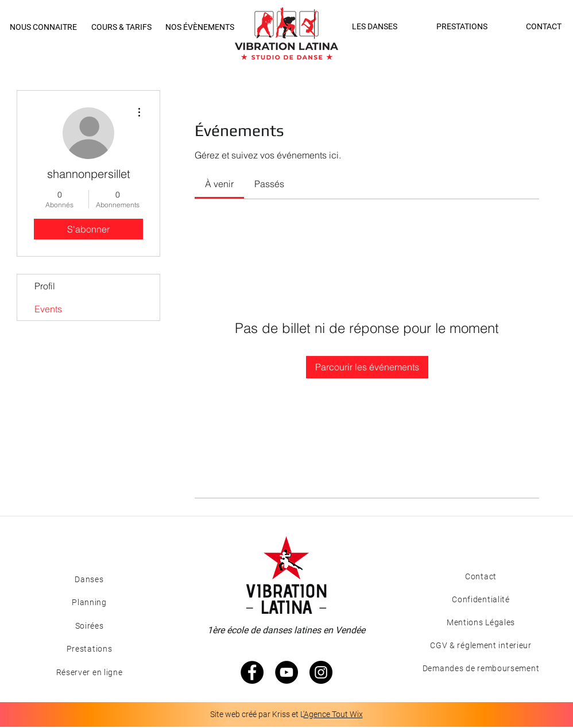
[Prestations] (89, 649)
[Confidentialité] (481, 599)
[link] (219, 184)
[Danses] (89, 579)
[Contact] (481, 576)
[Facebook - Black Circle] (252, 672)
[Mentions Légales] (481, 622)
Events (48, 309)
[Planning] (89, 602)
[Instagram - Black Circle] (321, 672)
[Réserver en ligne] (89, 672)
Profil (45, 286)
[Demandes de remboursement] (481, 668)
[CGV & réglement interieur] (481, 645)
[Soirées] (89, 626)
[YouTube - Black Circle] (286, 672)
